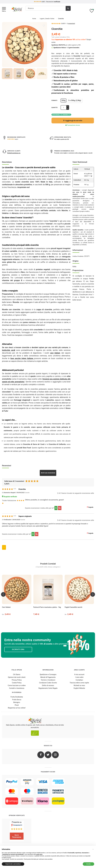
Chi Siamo (17, 674)
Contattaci (79, 680)
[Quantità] (64, 108)
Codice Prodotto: (78, 256)
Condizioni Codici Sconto (48, 683)
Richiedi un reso (79, 685)
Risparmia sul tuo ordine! (17, 708)
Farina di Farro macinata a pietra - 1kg (47, 607)
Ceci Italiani (6, 607)
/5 (16, 139)
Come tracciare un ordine (17, 685)
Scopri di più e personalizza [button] (13, 864)
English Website (79, 688)
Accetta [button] (88, 864)
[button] (93, 849)
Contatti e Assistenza (17, 688)
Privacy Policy (17, 680)
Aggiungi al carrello (73, 121)
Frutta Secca (17, 700)
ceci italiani (55, 353)
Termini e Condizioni (48, 680)
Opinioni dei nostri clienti (17, 677)
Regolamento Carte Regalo (48, 688)
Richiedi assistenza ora (14, 153)
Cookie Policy (17, 683)
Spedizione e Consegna (48, 674)
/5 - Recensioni (47, 2)
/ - (68, 23)
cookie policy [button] (39, 854)
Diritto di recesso (48, 685)
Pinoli (17, 705)
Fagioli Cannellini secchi (74, 607)
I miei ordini (79, 677)
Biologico (17, 702)
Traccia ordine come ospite (79, 683)
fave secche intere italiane (22, 358)
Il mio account (79, 674)
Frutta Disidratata (17, 697)
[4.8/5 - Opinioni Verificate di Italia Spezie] (17, 831)
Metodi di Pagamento (48, 677)
